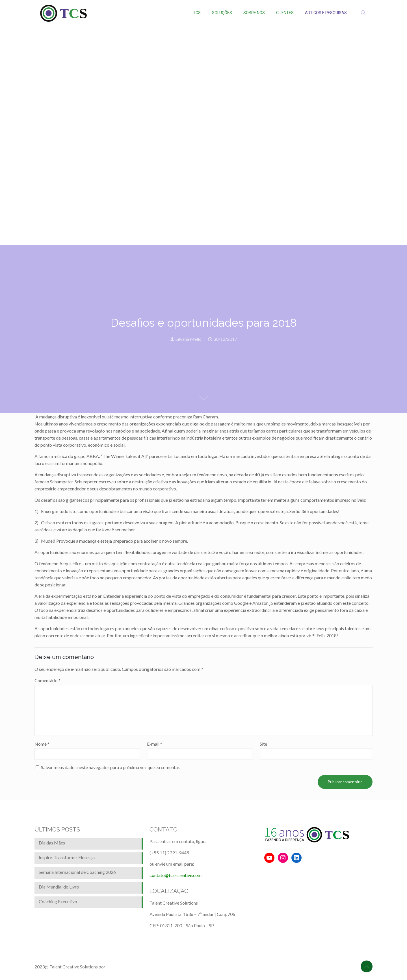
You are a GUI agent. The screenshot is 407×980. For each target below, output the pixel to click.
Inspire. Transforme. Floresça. (67, 857)
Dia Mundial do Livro (59, 887)
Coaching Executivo (58, 901)
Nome (42, 744)
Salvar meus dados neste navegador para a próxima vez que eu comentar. (111, 767)
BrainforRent (119, 967)
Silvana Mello (189, 339)
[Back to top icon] (367, 966)
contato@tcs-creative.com (176, 875)
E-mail (155, 744)
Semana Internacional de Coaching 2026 (77, 872)
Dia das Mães (52, 843)
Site (263, 744)
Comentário (47, 680)
